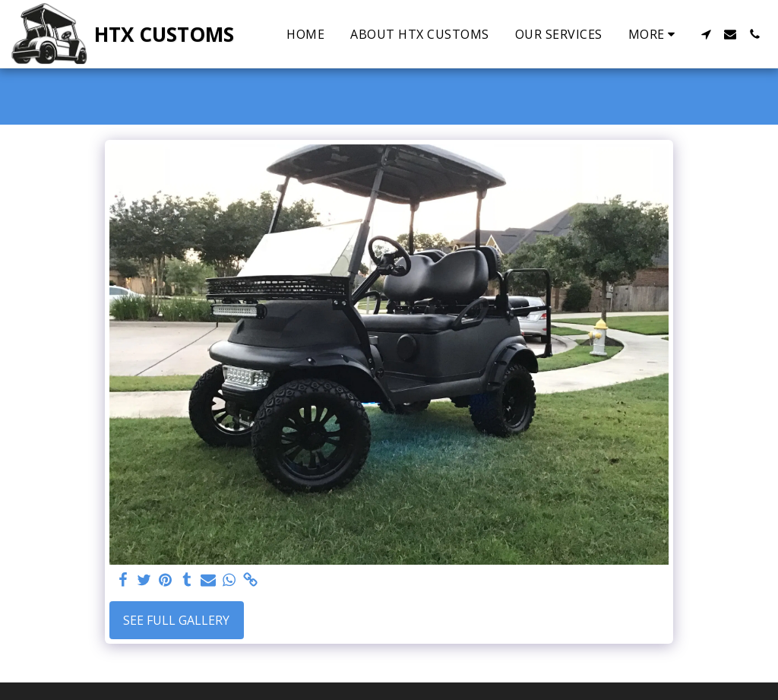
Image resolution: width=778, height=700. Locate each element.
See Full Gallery (176, 620)
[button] (706, 34)
